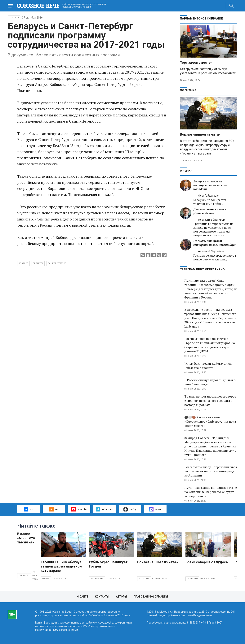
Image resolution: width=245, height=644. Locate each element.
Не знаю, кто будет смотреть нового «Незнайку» (215, 243)
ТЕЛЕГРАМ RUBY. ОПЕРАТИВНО (202, 269)
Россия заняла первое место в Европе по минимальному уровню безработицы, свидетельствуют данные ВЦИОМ (210, 345)
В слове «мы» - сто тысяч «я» (26, 538)
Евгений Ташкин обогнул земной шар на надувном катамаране (62, 566)
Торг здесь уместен (196, 62)
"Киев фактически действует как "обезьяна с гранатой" (208, 366)
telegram (105, 509)
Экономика (97, 579)
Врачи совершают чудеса (207, 562)
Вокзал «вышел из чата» (200, 134)
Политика (188, 90)
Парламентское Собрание (201, 19)
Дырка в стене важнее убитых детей (210, 211)
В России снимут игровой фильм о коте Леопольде (210, 382)
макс (155, 509)
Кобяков (23, 263)
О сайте (83, 597)
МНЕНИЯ (186, 171)
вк (28, 509)
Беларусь (38, 263)
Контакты (102, 597)
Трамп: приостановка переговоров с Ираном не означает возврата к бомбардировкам (210, 401)
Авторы (121, 597)
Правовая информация (151, 597)
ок (54, 509)
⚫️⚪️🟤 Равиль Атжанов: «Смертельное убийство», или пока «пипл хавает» (210, 421)
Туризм (46, 579)
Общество (24, 575)
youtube (79, 509)
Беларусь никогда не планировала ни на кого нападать (210, 185)
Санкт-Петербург (57, 263)
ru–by (130, 509)
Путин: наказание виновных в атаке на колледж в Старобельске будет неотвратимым (211, 492)
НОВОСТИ (14, 17)
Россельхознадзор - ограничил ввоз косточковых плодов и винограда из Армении (211, 471)
